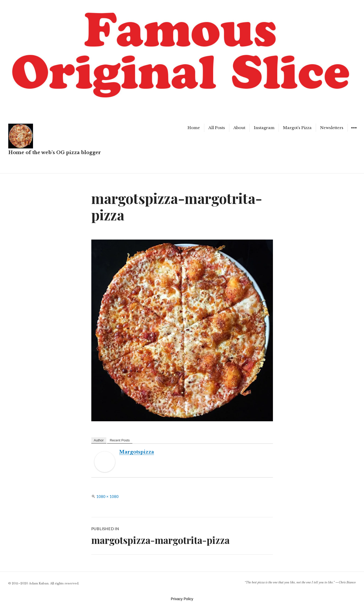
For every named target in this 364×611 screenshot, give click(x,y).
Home (194, 128)
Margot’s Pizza (297, 128)
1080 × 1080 (107, 496)
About (239, 128)
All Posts (217, 128)
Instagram (264, 128)
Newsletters (332, 128)
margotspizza (137, 452)
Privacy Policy (182, 599)
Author (99, 440)
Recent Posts (120, 440)
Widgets (354, 132)
